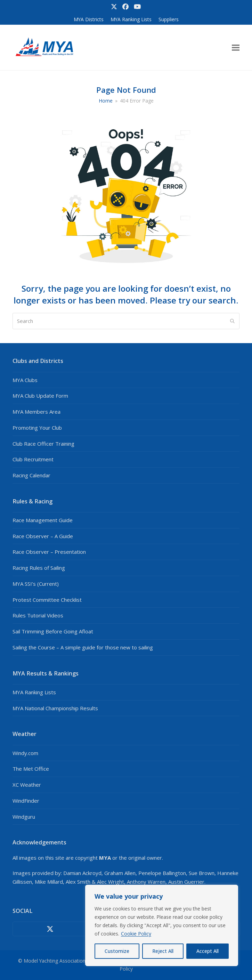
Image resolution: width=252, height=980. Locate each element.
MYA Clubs (25, 380)
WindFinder (26, 801)
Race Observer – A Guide (43, 536)
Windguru (24, 817)
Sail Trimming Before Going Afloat (53, 631)
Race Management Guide (43, 520)
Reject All (163, 951)
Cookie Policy (136, 934)
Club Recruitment (33, 459)
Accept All (208, 951)
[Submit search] (232, 321)
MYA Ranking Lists (34, 692)
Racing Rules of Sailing (39, 568)
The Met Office (31, 769)
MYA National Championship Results (55, 708)
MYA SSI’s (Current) (36, 584)
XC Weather (27, 785)
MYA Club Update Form (40, 396)
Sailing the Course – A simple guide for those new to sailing (83, 647)
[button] (236, 48)
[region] (162, 925)
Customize (117, 951)
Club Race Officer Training (43, 444)
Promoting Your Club (37, 428)
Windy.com (25, 753)
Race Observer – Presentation (49, 552)
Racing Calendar (31, 475)
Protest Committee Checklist (47, 600)
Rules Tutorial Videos (38, 615)
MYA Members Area (36, 412)
